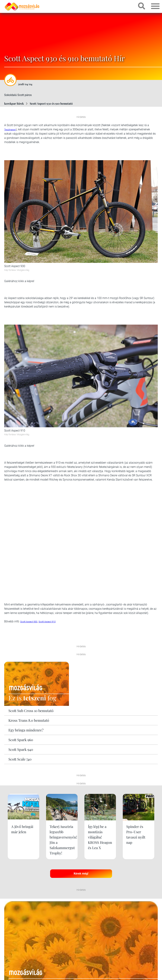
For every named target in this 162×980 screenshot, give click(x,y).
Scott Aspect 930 (29, 622)
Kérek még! (81, 874)
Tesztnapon (10, 130)
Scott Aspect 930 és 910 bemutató (51, 103)
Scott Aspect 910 (47, 622)
